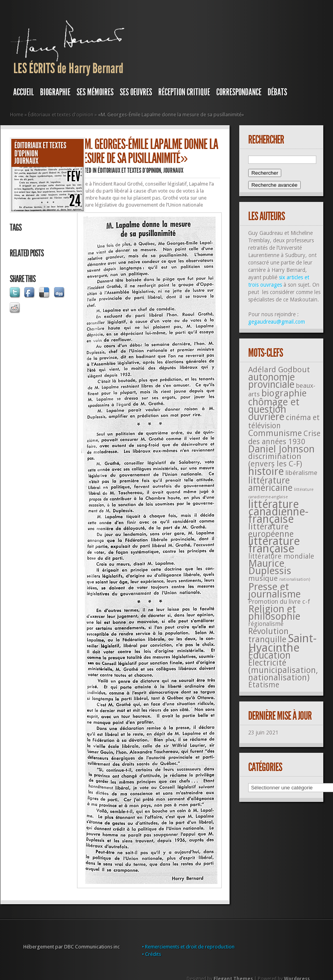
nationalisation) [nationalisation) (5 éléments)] (295, 579)
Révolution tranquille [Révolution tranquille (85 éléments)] (268, 635)
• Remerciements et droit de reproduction (188, 947)
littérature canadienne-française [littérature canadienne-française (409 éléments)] (278, 512)
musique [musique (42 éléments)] (263, 578)
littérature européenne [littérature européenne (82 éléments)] (271, 530)
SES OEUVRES (136, 92)
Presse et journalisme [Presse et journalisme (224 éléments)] (274, 590)
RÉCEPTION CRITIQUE (184, 92)
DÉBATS (277, 92)
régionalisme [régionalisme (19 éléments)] (266, 624)
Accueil (24, 92)
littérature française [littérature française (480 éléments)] (274, 545)
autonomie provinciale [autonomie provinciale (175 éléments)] (272, 381)
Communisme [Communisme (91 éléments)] (275, 433)
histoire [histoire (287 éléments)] (266, 471)
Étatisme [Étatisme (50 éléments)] (264, 685)
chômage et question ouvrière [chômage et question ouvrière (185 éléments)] (274, 409)
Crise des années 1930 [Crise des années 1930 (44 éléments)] (284, 438)
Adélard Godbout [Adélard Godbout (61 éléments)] (279, 370)
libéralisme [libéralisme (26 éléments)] (301, 473)
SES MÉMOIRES (95, 92)
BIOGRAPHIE (55, 92)
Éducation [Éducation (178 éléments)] (269, 655)
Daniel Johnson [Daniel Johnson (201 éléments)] (281, 449)
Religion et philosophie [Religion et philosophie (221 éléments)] (274, 613)
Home (17, 115)
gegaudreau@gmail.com (277, 322)
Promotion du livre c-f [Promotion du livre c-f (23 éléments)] (279, 602)
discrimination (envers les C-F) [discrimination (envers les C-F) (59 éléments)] (275, 460)
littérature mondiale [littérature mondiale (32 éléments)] (281, 556)
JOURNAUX (26, 161)
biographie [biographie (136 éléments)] (284, 393)
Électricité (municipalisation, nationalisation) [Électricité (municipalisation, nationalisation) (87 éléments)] (283, 670)
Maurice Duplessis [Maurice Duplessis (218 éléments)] (270, 567)
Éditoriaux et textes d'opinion (61, 115)
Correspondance (239, 92)
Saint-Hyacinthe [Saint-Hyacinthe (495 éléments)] (282, 643)
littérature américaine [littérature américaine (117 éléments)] (270, 484)
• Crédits (152, 954)
